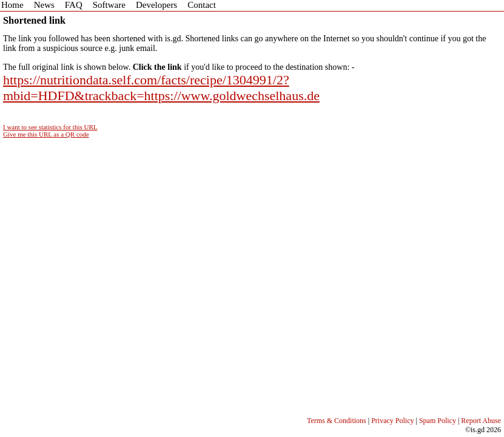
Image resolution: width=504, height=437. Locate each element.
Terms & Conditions (337, 421)
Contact (202, 5)
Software (109, 5)
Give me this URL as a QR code (46, 134)
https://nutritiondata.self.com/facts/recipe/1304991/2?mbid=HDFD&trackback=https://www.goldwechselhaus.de (161, 88)
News (44, 5)
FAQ (74, 5)
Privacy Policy (392, 421)
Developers (156, 5)
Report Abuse (481, 421)
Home (12, 5)
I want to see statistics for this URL (50, 127)
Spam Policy (438, 421)
